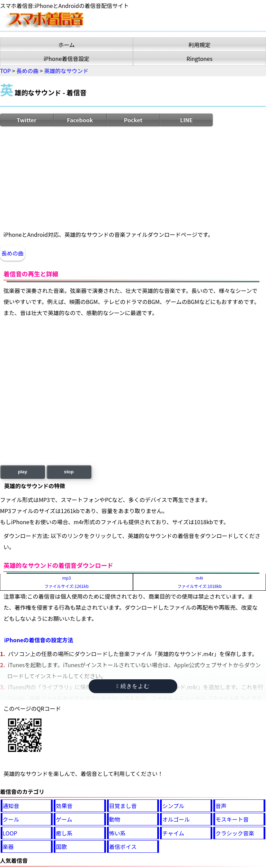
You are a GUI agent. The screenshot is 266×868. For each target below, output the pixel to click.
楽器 (8, 847)
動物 (115, 819)
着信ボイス (123, 847)
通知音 (11, 806)
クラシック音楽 (235, 833)
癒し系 (64, 833)
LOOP (10, 833)
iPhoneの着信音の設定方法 (39, 640)
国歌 (61, 847)
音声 (221, 806)
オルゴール (176, 819)
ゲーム (64, 819)
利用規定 (199, 45)
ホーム (66, 45)
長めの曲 (12, 253)
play (23, 472)
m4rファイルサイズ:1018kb (199, 582)
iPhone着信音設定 (67, 59)
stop (69, 472)
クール (11, 819)
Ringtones (200, 59)
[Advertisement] (133, 178)
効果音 (64, 806)
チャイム (173, 833)
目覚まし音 (123, 806)
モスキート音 (232, 819)
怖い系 (117, 833)
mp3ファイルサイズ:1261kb (66, 582)
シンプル (173, 806)
